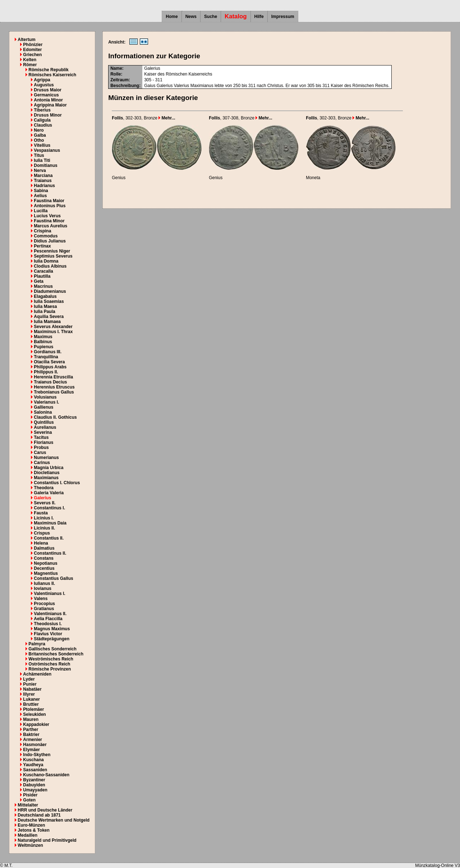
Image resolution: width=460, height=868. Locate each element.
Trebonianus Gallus (54, 392)
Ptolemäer (33, 709)
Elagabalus (45, 296)
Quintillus (44, 422)
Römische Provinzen (50, 669)
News (191, 17)
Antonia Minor (48, 100)
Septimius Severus (53, 256)
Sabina (41, 191)
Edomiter (32, 50)
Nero (39, 130)
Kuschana (33, 760)
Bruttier (31, 704)
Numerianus (46, 458)
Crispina (42, 231)
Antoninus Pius (50, 206)
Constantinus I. (49, 508)
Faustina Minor (49, 221)
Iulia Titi (42, 160)
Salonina (43, 412)
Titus (39, 155)
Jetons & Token (33, 830)
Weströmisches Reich (51, 659)
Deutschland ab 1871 (39, 815)
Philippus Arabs (50, 367)
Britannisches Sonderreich (56, 654)
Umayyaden (35, 790)
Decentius (44, 568)
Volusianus (45, 397)
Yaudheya (33, 765)
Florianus (43, 442)
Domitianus (45, 165)
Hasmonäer (35, 745)
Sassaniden (35, 770)
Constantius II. (49, 538)
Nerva (40, 171)
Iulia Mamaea (47, 322)
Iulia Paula (44, 312)
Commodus (46, 236)
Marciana (43, 176)
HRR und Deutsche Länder (45, 810)
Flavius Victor (48, 634)
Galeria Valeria (49, 493)
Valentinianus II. (50, 614)
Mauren (31, 719)
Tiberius (42, 110)
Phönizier (33, 45)
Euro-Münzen (31, 825)
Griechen (32, 55)
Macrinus (43, 286)
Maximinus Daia (50, 523)
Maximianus (46, 478)
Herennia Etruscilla (53, 377)
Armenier (33, 740)
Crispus (42, 533)
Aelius (40, 196)
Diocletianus (47, 473)
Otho (39, 140)
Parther (31, 730)
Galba (40, 135)
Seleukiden (34, 714)
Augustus (44, 85)
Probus (41, 447)
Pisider (30, 795)
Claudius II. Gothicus (55, 417)
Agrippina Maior (50, 105)
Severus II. (45, 503)
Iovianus (43, 588)
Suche (211, 17)
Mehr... (167, 118)
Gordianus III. (48, 352)
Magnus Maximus (52, 629)
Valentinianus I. (49, 594)
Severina (43, 432)
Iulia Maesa (45, 306)
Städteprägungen (52, 639)
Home (172, 17)
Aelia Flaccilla (48, 619)
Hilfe (259, 17)
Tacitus (41, 437)
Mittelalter (28, 805)
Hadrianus (44, 186)
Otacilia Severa (49, 362)
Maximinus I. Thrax (53, 332)
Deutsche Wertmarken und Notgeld (54, 820)
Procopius (44, 604)
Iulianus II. (44, 583)
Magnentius (46, 573)
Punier (30, 684)
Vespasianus (47, 150)
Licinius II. (44, 528)
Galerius (42, 498)
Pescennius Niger (52, 251)
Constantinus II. (50, 553)
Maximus (43, 337)
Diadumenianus (50, 291)
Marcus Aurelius (50, 226)
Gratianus (44, 609)
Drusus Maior (48, 90)
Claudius (43, 125)
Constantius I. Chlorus (57, 483)
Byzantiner (34, 780)
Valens (41, 599)
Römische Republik (48, 70)
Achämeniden (37, 674)
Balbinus (43, 342)
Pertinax (42, 246)
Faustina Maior (49, 201)
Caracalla (43, 271)
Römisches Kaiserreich (52, 75)
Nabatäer (32, 689)
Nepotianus (45, 563)
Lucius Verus (47, 216)
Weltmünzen (30, 845)
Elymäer (31, 750)
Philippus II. (46, 372)
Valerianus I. (46, 402)
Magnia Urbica (49, 468)
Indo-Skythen (37, 755)
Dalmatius (44, 548)
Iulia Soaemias (49, 301)
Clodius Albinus (50, 266)
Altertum (26, 40)
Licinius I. (44, 518)
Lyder (29, 679)
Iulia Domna (46, 261)
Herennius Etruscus (54, 387)
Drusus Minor (48, 115)
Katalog (236, 16)
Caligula (42, 120)
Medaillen (27, 835)
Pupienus (43, 347)
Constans (44, 558)
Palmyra (37, 644)
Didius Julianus (50, 241)
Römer (30, 65)
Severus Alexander (53, 327)
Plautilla (42, 276)
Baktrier (31, 735)
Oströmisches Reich (49, 664)
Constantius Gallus (53, 578)
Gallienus (43, 407)
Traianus (43, 181)
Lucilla (41, 211)
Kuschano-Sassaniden (46, 775)
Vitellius (42, 145)
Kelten (30, 60)
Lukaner (31, 699)
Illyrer (29, 694)
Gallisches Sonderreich (52, 649)
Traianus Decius (50, 382)
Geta (39, 281)
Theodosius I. (48, 624)
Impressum (283, 17)
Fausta (41, 513)
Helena (41, 543)
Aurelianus (45, 427)
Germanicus (46, 95)
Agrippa (42, 80)
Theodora (44, 488)
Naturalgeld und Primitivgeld (47, 840)
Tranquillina (46, 357)
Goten (29, 800)
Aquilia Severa (49, 317)
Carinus (42, 463)
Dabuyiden (34, 785)
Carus (40, 453)
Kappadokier (36, 724)
